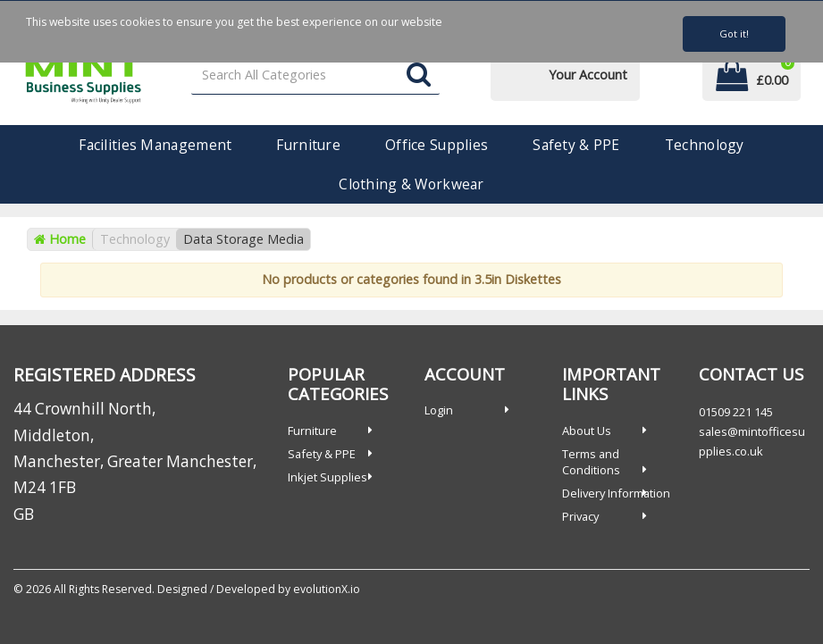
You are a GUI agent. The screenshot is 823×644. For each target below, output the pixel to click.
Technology (705, 145)
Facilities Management (155, 145)
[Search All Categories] (315, 75)
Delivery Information (616, 493)
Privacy (580, 516)
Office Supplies (437, 145)
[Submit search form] (419, 75)
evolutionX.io (327, 589)
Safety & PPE (576, 145)
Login (439, 410)
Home (60, 239)
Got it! (734, 33)
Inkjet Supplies (328, 477)
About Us (587, 431)
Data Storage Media (244, 239)
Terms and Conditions (591, 462)
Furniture (308, 145)
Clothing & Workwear (411, 184)
